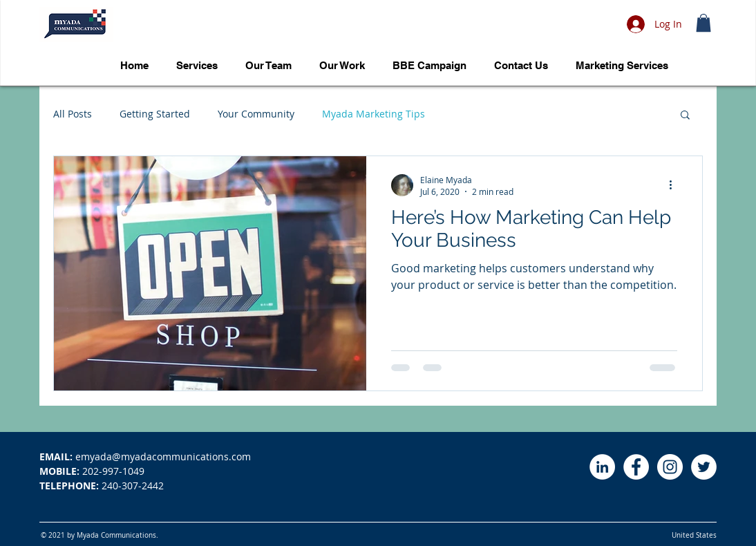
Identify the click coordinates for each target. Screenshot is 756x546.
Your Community (256, 114)
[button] (703, 23)
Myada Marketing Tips (374, 114)
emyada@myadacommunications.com (145, 456)
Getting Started (155, 114)
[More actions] (675, 185)
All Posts (73, 114)
